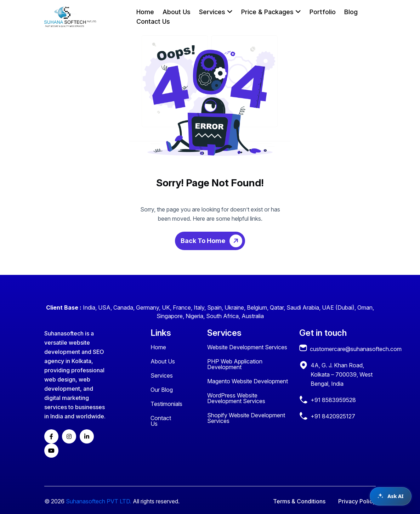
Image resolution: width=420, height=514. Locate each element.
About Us (177, 12)
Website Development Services (247, 347)
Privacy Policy (357, 501)
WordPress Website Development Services (236, 398)
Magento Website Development (248, 381)
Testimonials (166, 404)
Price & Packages (271, 12)
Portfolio (323, 12)
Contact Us (153, 21)
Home (145, 12)
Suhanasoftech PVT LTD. (99, 501)
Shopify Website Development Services (246, 418)
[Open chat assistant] (391, 496)
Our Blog (162, 390)
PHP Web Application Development (235, 364)
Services (216, 12)
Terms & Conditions (299, 501)
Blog (351, 12)
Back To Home (213, 241)
